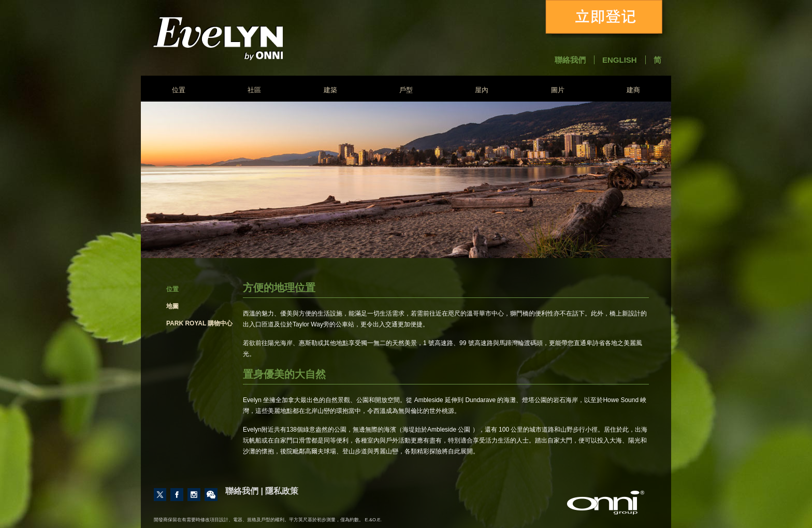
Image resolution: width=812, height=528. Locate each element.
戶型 (406, 90)
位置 (179, 90)
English (620, 60)
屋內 (482, 90)
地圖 (172, 306)
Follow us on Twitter (160, 495)
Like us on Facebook (177, 495)
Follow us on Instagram (194, 495)
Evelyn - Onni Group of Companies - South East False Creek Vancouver (245, 38)
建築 (330, 90)
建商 (633, 90)
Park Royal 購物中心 (199, 323)
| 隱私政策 (279, 491)
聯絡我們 (570, 60)
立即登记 (606, 19)
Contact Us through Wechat (211, 495)
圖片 (558, 90)
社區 (254, 90)
